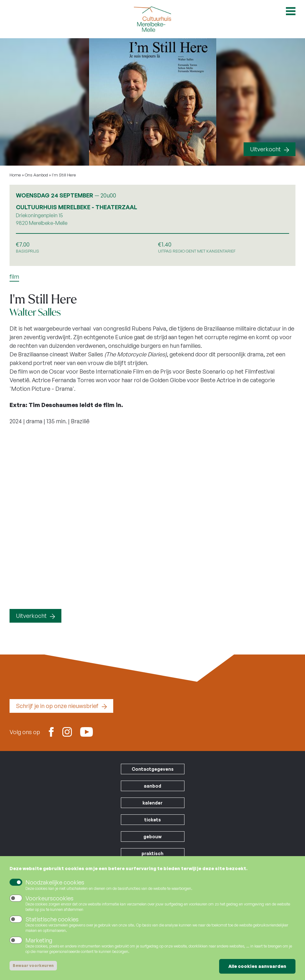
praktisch (152, 853)
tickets (153, 820)
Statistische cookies (52, 919)
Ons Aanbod (36, 175)
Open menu (291, 11)
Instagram (67, 731)
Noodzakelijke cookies (55, 882)
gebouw (152, 837)
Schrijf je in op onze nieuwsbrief (57, 706)
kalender (152, 803)
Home (15, 175)
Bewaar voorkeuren (33, 966)
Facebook (51, 731)
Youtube (87, 730)
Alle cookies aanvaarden (257, 966)
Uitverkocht (265, 149)
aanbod (152, 786)
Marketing (39, 940)
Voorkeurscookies (49, 898)
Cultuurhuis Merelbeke (153, 19)
